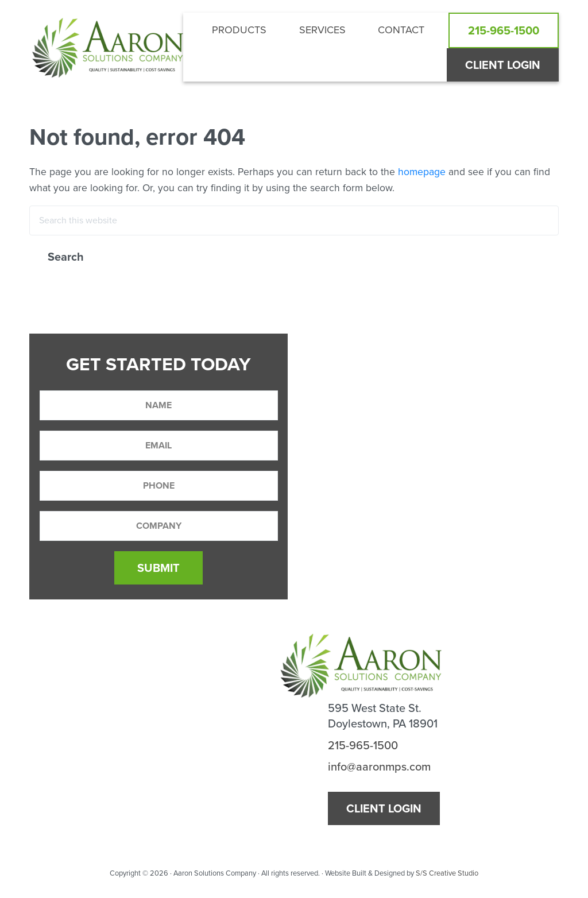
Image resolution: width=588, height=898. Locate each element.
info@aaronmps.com (379, 767)
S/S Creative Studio (447, 873)
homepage (422, 172)
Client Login (384, 808)
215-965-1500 (363, 745)
